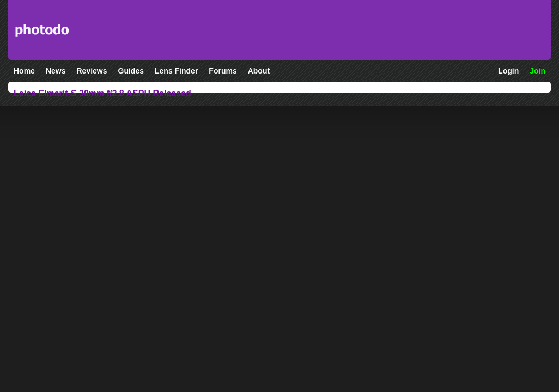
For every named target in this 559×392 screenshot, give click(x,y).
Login (508, 71)
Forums (223, 71)
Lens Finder (176, 71)
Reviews (92, 71)
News (56, 71)
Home (24, 71)
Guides (131, 71)
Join (537, 71)
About (259, 71)
